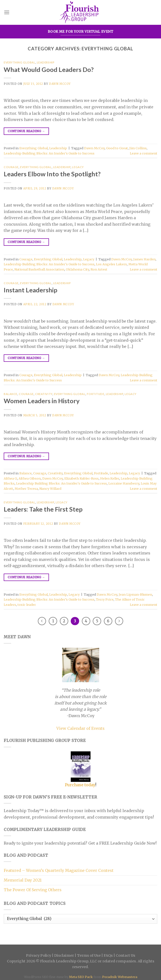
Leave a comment (144, 153)
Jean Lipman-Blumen (135, 594)
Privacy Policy (39, 955)
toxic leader (27, 605)
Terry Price (105, 599)
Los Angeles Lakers (111, 264)
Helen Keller (110, 478)
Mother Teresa (26, 489)
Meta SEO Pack (81, 977)
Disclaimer (64, 955)
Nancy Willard (50, 489)
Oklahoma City (77, 269)
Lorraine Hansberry (124, 483)
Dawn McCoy (60, 84)
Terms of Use (89, 955)
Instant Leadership (31, 290)
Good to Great (117, 148)
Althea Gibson (30, 478)
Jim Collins (138, 148)
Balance (11, 394)
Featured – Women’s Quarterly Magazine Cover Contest (59, 870)
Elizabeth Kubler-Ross (81, 478)
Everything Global (20, 62)
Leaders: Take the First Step (43, 509)
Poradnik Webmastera (120, 977)
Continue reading (26, 131)
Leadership (46, 62)
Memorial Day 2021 (23, 880)
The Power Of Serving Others (33, 890)
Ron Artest (99, 269)
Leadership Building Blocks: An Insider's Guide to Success (49, 153)
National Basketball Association (39, 269)
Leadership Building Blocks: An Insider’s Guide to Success (49, 599)
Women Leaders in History (42, 401)
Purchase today (80, 785)
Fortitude (95, 394)
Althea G (10, 478)
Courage (11, 167)
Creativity (44, 394)
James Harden (144, 259)
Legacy (78, 167)
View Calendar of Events (80, 728)
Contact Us (126, 955)
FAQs (108, 955)
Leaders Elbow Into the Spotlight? (52, 174)
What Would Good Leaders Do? (49, 69)
